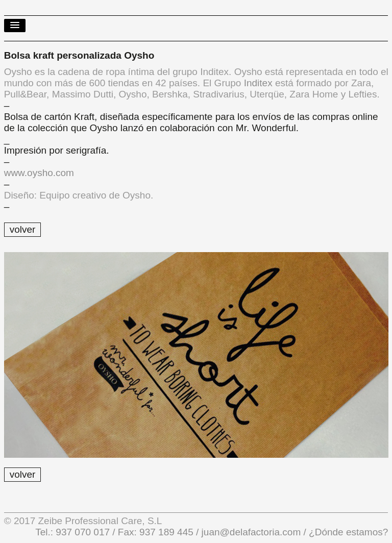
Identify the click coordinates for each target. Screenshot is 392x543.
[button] (15, 26)
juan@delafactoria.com (251, 532)
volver (23, 229)
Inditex (258, 83)
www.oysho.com (39, 173)
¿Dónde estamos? (347, 532)
